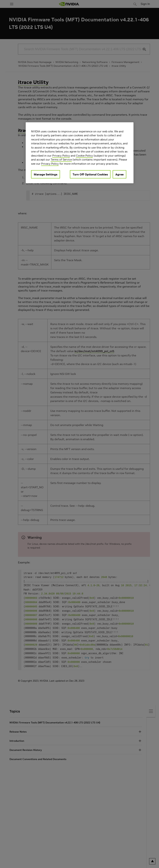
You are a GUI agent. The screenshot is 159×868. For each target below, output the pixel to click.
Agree (119, 174)
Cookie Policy (84, 156)
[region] (80, 153)
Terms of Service (61, 160)
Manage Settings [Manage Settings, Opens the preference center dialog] (46, 174)
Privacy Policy (61, 156)
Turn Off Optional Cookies (90, 174)
